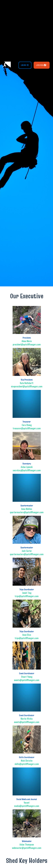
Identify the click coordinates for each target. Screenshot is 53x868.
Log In (25, 65)
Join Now (41, 65)
